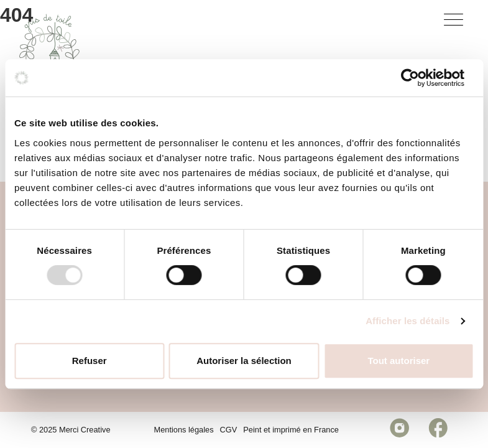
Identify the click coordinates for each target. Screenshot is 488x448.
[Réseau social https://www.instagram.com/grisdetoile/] (399, 430)
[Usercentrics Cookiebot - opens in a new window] (419, 78)
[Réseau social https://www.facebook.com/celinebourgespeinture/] (438, 430)
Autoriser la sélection (244, 361)
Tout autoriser (398, 361)
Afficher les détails (407, 321)
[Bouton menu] (456, 22)
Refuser (90, 361)
